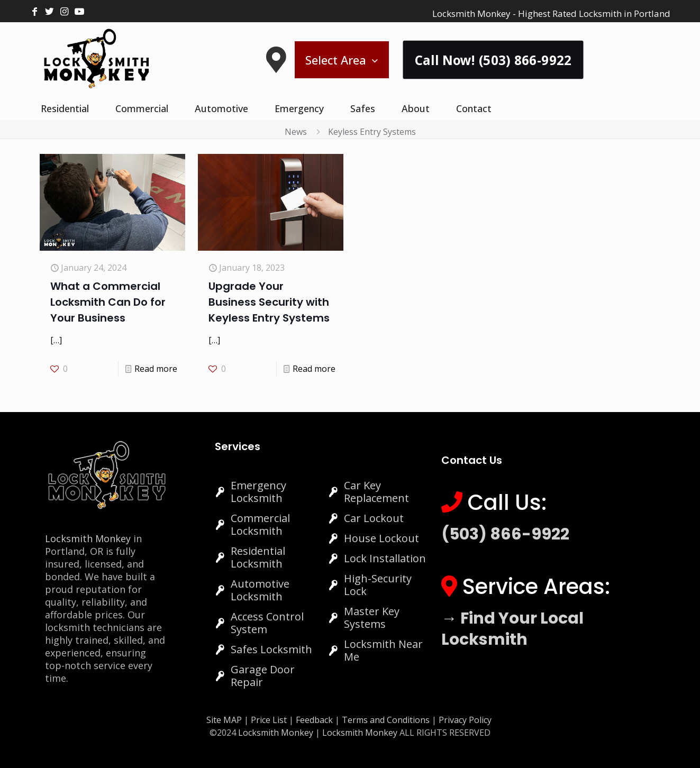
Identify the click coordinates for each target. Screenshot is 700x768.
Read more (156, 369)
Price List (269, 720)
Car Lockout (374, 518)
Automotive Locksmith (260, 590)
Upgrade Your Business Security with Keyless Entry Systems (269, 302)
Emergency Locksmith (258, 492)
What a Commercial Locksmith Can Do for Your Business (108, 302)
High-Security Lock (378, 585)
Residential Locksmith (258, 557)
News (296, 132)
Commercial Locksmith (260, 524)
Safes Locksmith (271, 649)
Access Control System (267, 623)
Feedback (315, 720)
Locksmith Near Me (383, 650)
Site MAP (224, 720)
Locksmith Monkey (88, 538)
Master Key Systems (372, 618)
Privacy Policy (465, 720)
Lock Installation (385, 558)
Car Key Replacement (376, 492)
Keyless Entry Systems (372, 132)
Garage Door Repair (263, 676)
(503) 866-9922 (505, 534)
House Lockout (381, 538)
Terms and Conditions (386, 720)
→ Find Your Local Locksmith (512, 629)
